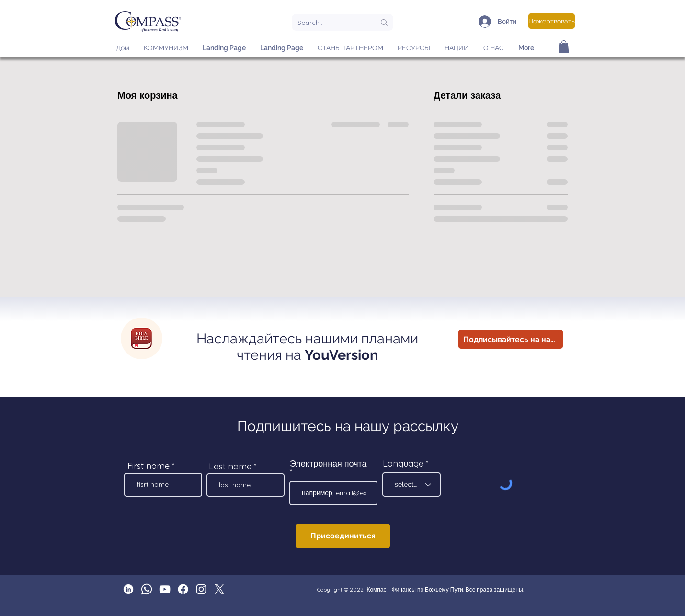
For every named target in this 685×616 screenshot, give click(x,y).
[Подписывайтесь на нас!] (511, 339)
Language (403, 464)
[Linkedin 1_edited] (128, 589)
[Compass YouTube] (165, 589)
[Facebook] (183, 589)
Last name (230, 467)
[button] (564, 46)
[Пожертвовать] (552, 21)
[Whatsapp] (147, 589)
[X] (219, 589)
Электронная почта (328, 464)
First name (148, 466)
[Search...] (329, 22)
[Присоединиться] (343, 536)
